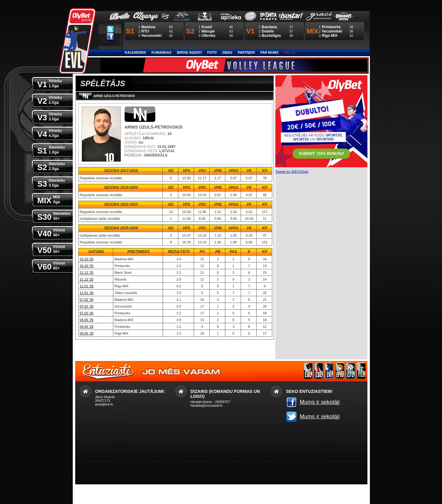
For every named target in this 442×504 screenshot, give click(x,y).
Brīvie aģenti (189, 52)
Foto (212, 52)
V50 (51, 249)
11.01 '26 (87, 286)
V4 (50, 133)
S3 (51, 182)
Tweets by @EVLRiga (292, 172)
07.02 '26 (87, 300)
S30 (54, 216)
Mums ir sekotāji (320, 402)
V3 (50, 116)
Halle (290, 52)
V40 (51, 232)
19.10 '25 (87, 259)
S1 (51, 149)
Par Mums (269, 52)
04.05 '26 (87, 320)
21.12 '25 (87, 273)
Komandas (162, 52)
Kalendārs (136, 52)
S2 (51, 166)
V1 (50, 83)
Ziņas (227, 52)
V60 (51, 265)
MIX (49, 199)
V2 (50, 100)
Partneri (246, 52)
